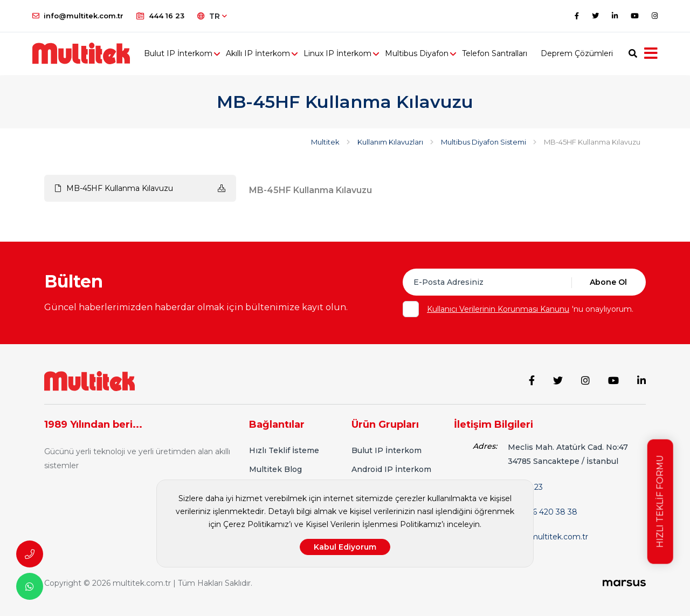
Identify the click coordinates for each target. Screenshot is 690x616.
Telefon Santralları (496, 54)
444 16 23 (160, 16)
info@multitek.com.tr (78, 16)
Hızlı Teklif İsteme (284, 450)
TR (212, 16)
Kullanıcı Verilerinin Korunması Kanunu (498, 309)
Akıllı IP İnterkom (260, 54)
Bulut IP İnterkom (180, 54)
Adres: (485, 446)
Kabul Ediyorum (345, 547)
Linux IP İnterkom (339, 54)
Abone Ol (608, 282)
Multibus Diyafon (418, 54)
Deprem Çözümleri (578, 54)
